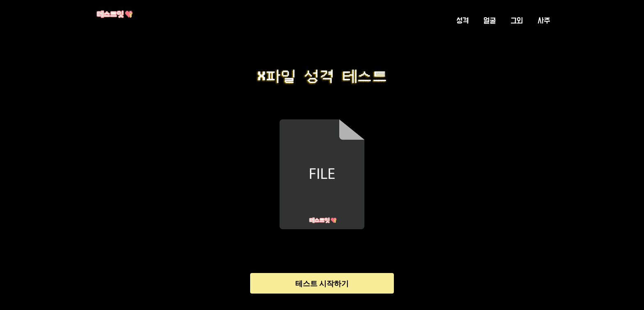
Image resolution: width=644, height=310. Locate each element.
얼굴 (490, 21)
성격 (462, 21)
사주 (544, 21)
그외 (517, 21)
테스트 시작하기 (322, 283)
